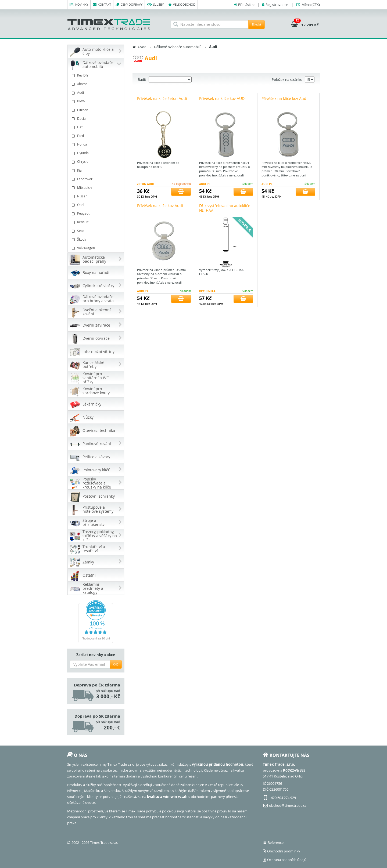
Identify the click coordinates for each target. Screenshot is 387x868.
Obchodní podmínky (282, 851)
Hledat (257, 24)
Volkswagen (96, 248)
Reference (273, 842)
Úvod (142, 47)
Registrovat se (277, 5)
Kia (96, 170)
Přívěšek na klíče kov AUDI (222, 98)
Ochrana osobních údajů (285, 860)
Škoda (96, 239)
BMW (96, 101)
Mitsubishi (96, 188)
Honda (96, 144)
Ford (96, 136)
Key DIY (96, 75)
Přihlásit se (247, 5)
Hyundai (96, 153)
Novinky (79, 5)
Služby (155, 5)
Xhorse (96, 84)
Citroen (96, 110)
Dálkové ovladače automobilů (178, 47)
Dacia (96, 119)
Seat (96, 231)
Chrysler (96, 162)
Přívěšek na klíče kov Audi (284, 98)
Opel (96, 205)
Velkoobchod (182, 5)
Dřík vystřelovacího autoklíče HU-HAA (225, 208)
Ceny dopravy (129, 5)
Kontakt (102, 5)
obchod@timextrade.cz (288, 805)
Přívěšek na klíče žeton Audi (162, 98)
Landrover (96, 179)
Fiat (96, 127)
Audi (96, 93)
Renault (96, 222)
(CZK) (311, 5)
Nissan (96, 196)
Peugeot (96, 213)
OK (116, 664)
